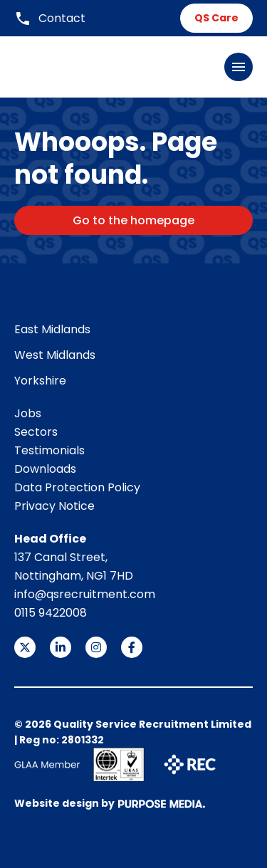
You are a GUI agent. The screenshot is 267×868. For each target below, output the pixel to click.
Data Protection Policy (77, 487)
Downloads (45, 469)
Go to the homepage (133, 220)
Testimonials (49, 450)
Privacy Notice (54, 506)
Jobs (28, 413)
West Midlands (55, 355)
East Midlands (52, 329)
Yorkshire (40, 381)
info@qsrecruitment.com (85, 594)
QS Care (216, 18)
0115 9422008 (51, 613)
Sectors (36, 432)
